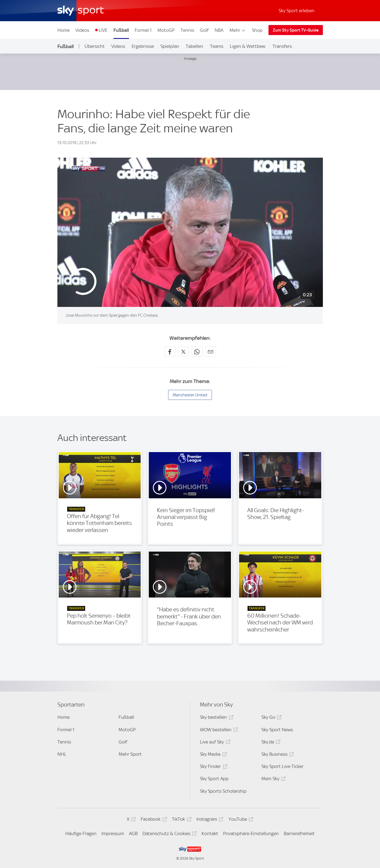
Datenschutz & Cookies (169, 834)
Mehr (238, 30)
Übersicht (95, 46)
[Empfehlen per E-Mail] (211, 351)
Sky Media (212, 755)
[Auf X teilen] (183, 351)
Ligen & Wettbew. (248, 46)
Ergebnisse (143, 46)
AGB (133, 833)
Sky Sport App (214, 779)
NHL (62, 754)
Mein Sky (273, 780)
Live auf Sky (214, 743)
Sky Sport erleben (296, 11)
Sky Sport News (277, 730)
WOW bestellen (218, 731)
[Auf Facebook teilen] (170, 351)
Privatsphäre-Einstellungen (251, 833)
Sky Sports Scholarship (223, 791)
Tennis (187, 30)
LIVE (103, 30)
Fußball (121, 30)
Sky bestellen (216, 718)
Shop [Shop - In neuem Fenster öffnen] (257, 30)
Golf (204, 30)
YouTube (240, 820)
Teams (217, 46)
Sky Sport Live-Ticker (282, 766)
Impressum (113, 833)
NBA (219, 30)
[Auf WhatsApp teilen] (197, 351)
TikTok (181, 820)
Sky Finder (213, 767)
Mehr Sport (130, 754)
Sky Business (277, 755)
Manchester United (190, 395)
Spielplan (170, 46)
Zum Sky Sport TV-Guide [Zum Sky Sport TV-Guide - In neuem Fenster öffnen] (296, 30)
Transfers (282, 46)
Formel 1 (143, 30)
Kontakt (210, 833)
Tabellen (194, 46)
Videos (82, 30)
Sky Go (271, 718)
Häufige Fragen (81, 833)
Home (64, 30)
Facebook (153, 820)
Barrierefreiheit (299, 833)
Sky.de (270, 743)
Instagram (209, 820)
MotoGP (166, 30)
